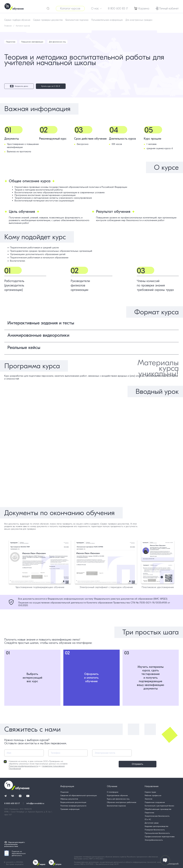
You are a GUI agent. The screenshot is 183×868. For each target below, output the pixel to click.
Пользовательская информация (107, 20)
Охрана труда (150, 792)
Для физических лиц (59, 42)
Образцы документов (69, 799)
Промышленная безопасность (157, 833)
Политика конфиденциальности (73, 806)
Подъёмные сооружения (155, 802)
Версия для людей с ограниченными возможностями (15, 844)
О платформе (113, 792)
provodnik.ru (11, 862)
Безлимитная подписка (77, 20)
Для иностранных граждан (139, 20)
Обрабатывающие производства (158, 809)
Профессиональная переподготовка (160, 837)
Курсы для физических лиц (118, 799)
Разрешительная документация (73, 802)
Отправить (112, 764)
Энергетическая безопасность (157, 816)
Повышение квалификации (33, 42)
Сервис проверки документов (48, 20)
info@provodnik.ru (35, 803)
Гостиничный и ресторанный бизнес (159, 806)
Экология (148, 799)
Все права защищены (15, 864)
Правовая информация (70, 809)
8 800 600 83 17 (118, 8)
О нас (96, 8)
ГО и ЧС (148, 819)
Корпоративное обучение (117, 795)
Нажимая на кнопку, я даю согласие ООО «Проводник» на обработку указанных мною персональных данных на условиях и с (36, 765)
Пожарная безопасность (155, 830)
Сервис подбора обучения (17, 20)
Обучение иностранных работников (122, 802)
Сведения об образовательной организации (79, 795)
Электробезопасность (154, 840)
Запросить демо (15, 86)
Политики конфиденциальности (23, 766)
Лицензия (64, 792)
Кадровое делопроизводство (156, 826)
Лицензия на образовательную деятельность (15, 853)
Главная (8, 26)
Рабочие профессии (153, 795)
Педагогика (11, 42)
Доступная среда (152, 823)
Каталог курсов (70, 8)
